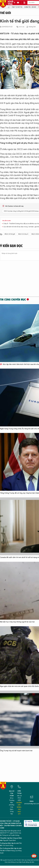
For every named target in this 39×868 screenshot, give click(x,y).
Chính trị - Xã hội (30, 7)
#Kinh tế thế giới (10, 234)
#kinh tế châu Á (23, 234)
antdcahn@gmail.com (32, 804)
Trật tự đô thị (17, 7)
